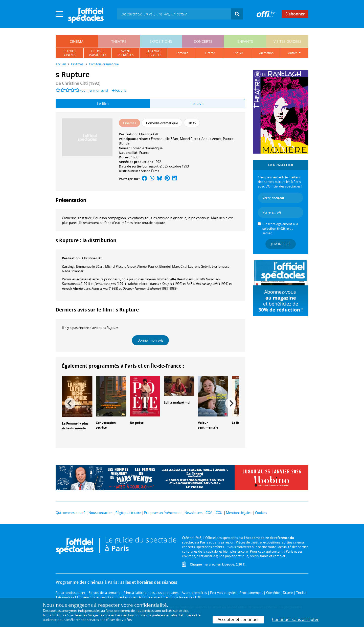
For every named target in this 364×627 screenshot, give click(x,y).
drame (210, 53)
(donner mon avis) (94, 90)
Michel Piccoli (190, 139)
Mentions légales (239, 513)
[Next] (231, 403)
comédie (182, 53)
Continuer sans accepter (295, 619)
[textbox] (174, 14)
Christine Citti (149, 134)
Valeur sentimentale (208, 425)
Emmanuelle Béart (165, 139)
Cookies (261, 513)
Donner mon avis (150, 340)
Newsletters (194, 513)
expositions (161, 41)
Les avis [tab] (197, 103)
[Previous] (70, 403)
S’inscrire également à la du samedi (280, 228)
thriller (238, 53)
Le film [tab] (103, 103)
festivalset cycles (154, 53)
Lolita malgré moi (177, 402)
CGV (209, 513)
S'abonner (295, 14)
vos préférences (158, 615)
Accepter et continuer (238, 619)
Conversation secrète (106, 425)
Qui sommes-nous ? (71, 513)
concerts (203, 41)
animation (266, 53)
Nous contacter (100, 513)
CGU (219, 513)
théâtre (119, 41)
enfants (245, 41)
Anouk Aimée (211, 139)
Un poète (137, 423)
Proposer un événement (162, 513)
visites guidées (287, 41)
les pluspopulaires (98, 53)
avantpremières (126, 53)
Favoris (119, 90)
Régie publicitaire (128, 513)
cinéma (77, 41)
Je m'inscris (281, 244)
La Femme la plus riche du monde (75, 426)
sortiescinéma (70, 53)
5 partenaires (77, 615)
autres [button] (293, 53)
